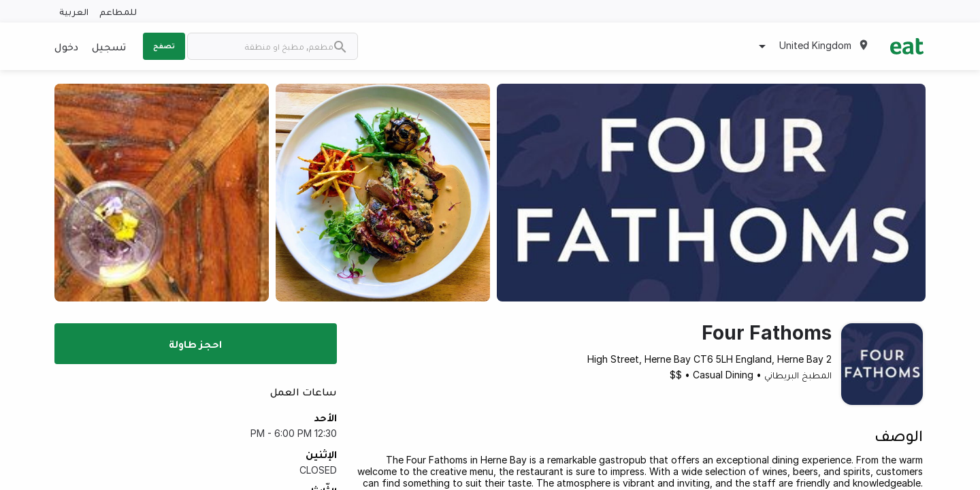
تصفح (164, 46)
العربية (74, 11)
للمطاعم (118, 11)
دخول (66, 46)
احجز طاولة (195, 344)
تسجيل (109, 46)
